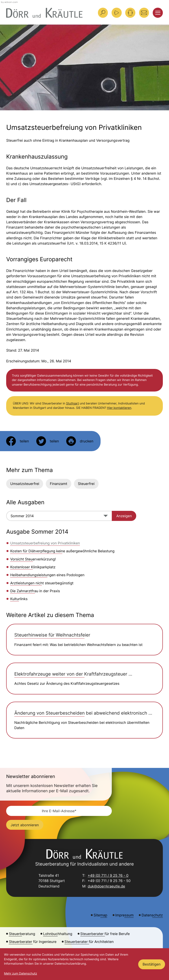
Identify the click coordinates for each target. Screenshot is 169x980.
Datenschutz (152, 915)
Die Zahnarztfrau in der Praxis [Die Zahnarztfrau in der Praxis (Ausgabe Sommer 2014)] (35, 591)
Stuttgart (72, 404)
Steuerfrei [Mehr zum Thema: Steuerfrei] (86, 484)
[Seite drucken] (80, 441)
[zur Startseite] (44, 13)
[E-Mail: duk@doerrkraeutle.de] (144, 13)
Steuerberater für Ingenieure (33, 942)
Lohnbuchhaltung (58, 934)
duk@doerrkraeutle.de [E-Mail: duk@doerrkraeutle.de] (106, 887)
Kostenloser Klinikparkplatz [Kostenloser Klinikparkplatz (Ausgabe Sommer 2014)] (33, 567)
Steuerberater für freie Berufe (105, 934)
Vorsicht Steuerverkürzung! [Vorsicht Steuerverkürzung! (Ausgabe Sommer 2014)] (33, 559)
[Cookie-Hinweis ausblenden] (152, 964)
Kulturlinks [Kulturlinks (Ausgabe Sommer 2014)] (19, 599)
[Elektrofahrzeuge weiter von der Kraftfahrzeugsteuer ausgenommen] (84, 678)
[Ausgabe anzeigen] (124, 516)
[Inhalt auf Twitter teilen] (48, 441)
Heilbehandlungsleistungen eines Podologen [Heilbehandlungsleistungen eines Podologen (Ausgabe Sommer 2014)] (47, 575)
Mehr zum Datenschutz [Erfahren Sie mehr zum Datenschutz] (20, 974)
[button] (130, 13)
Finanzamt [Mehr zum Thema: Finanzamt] (59, 484)
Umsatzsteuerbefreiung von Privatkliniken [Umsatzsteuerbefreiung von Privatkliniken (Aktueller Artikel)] (45, 543)
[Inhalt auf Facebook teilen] (17, 441)
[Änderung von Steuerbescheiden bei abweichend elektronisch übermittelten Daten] (84, 720)
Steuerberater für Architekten (89, 942)
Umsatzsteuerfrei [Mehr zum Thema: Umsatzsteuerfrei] (25, 484)
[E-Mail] (59, 811)
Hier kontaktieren (119, 408)
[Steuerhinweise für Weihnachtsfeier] (84, 640)
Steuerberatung (22, 934)
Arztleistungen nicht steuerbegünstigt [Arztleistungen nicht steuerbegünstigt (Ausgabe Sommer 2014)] (42, 583)
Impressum (124, 915)
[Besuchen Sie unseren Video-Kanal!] (117, 13)
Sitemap (100, 915)
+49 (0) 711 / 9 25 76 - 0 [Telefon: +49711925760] (108, 876)
